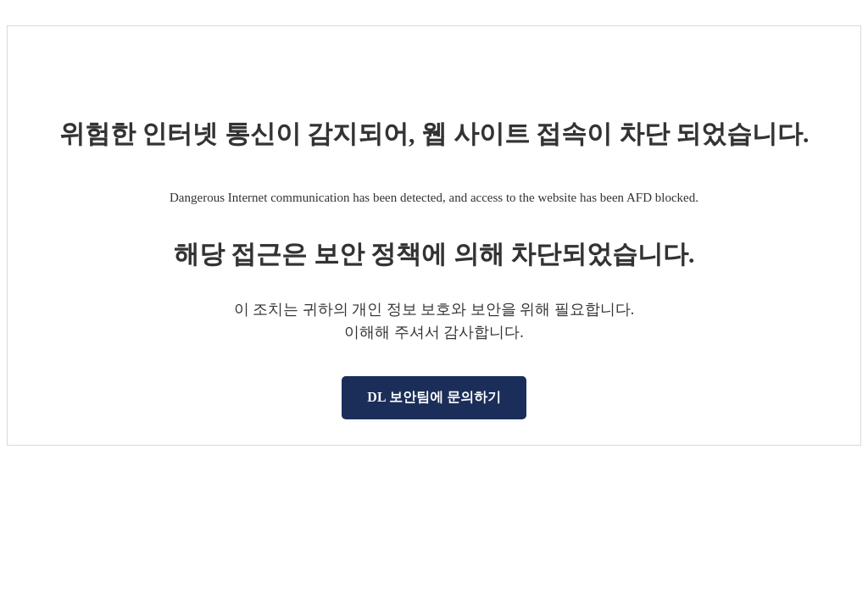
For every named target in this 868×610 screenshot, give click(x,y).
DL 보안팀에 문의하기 (434, 397)
